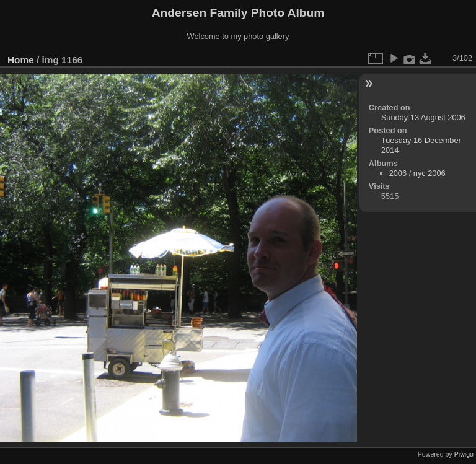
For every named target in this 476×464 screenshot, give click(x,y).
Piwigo (464, 454)
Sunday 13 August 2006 (423, 117)
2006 (398, 173)
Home (21, 60)
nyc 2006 (430, 173)
